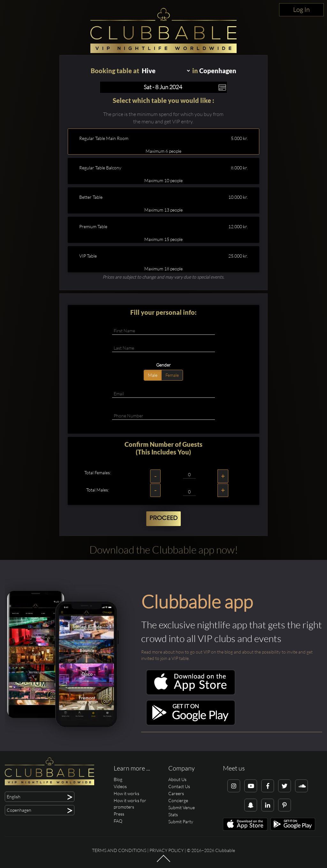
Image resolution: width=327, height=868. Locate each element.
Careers (176, 793)
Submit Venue (182, 807)
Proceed (163, 518)
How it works (126, 793)
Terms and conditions (119, 850)
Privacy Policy (167, 850)
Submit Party (181, 821)
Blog (118, 779)
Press (119, 814)
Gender (163, 365)
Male (153, 375)
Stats (173, 814)
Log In (301, 9)
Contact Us (179, 786)
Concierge (178, 800)
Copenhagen (218, 71)
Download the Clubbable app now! (164, 550)
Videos (120, 786)
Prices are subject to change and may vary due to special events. (163, 277)
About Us (177, 779)
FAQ (118, 821)
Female (172, 375)
